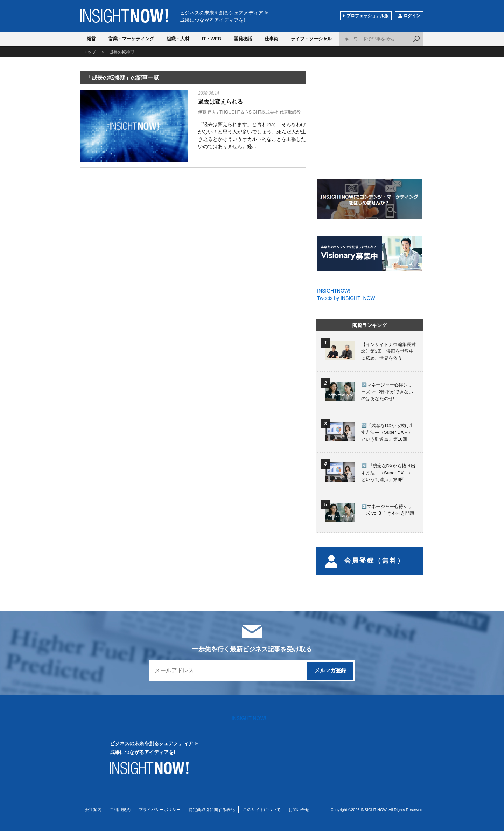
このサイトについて (262, 810)
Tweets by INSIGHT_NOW (346, 298)
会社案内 (93, 810)
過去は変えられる (220, 102)
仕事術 (271, 39)
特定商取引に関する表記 (212, 810)
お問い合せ (299, 810)
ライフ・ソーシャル (311, 39)
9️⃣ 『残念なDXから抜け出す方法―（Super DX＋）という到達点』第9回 (388, 473)
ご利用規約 (120, 810)
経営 (91, 39)
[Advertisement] (134, 228)
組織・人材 (178, 39)
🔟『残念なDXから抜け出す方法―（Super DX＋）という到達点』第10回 (388, 432)
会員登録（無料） (365, 561)
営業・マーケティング (131, 39)
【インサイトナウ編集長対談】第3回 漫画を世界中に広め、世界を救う (388, 351)
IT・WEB (212, 39)
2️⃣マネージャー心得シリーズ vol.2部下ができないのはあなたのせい (387, 392)
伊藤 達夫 (207, 112)
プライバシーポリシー (160, 810)
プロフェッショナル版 (367, 16)
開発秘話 (243, 39)
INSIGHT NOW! (124, 16)
